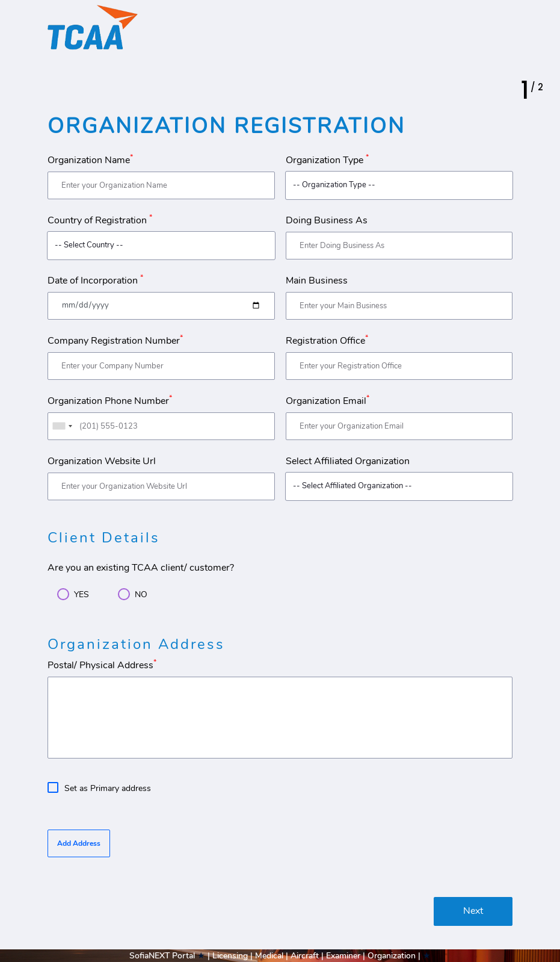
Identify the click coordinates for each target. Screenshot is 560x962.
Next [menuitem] (473, 911)
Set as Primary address (108, 788)
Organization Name (90, 160)
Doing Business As (327, 220)
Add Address (79, 843)
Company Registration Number (115, 341)
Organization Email (328, 401)
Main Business (317, 281)
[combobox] (62, 426)
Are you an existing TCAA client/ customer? (141, 568)
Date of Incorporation (95, 281)
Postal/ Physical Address (102, 665)
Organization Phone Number (110, 401)
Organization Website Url (102, 461)
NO (141, 594)
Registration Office (327, 341)
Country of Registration (100, 220)
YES (82, 594)
